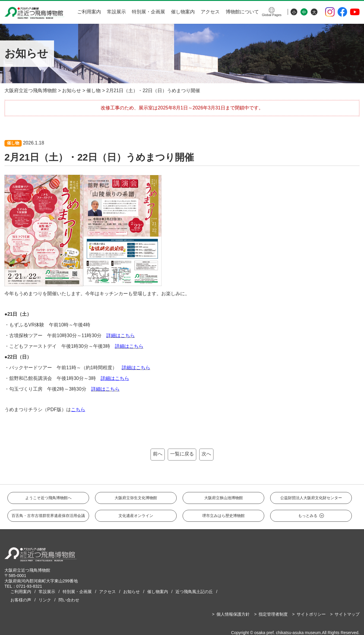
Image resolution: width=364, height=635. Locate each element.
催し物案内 (183, 12)
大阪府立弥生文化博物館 (136, 498)
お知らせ (132, 592)
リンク (45, 600)
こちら (78, 410)
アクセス (210, 12)
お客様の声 (21, 600)
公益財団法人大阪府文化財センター (311, 498)
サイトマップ (347, 614)
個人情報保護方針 (233, 614)
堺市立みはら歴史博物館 (223, 516)
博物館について (242, 12)
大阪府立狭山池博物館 (224, 498)
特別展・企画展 (148, 12)
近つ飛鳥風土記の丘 (194, 592)
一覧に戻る (182, 454)
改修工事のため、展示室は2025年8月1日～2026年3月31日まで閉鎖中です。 (182, 108)
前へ (158, 454)
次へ (206, 454)
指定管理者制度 (273, 614)
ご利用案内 (89, 12)
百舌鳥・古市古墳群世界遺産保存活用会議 (48, 516)
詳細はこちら (115, 378)
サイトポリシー (311, 614)
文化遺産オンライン (136, 516)
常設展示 (116, 12)
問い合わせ (69, 600)
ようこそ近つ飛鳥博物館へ (48, 498)
